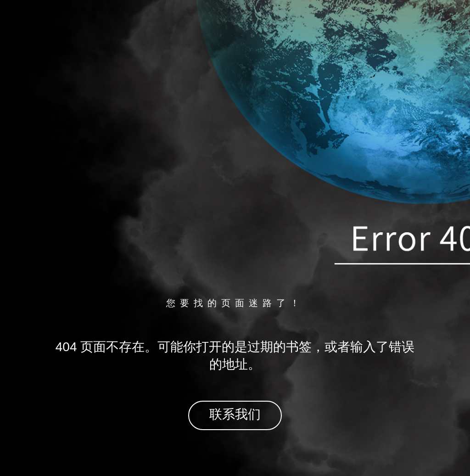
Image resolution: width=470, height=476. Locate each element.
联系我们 (235, 414)
